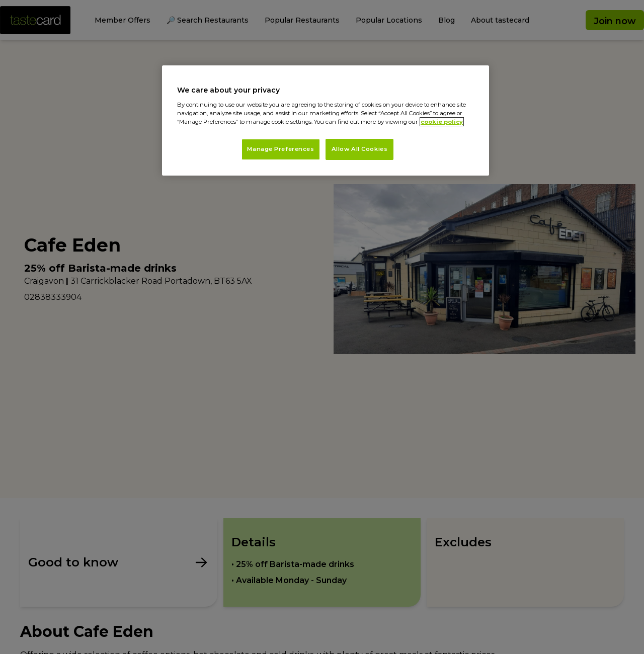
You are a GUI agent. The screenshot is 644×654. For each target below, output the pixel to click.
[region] (326, 120)
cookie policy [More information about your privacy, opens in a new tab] (442, 122)
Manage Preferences (280, 149)
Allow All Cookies (360, 149)
